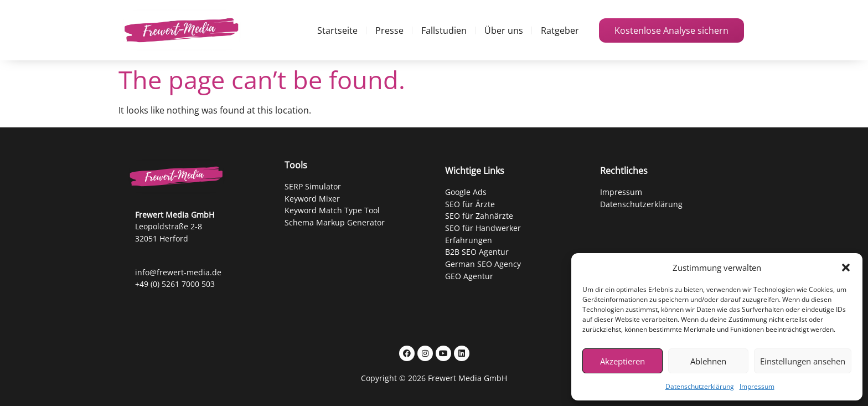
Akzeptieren (622, 361)
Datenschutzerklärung (700, 386)
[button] (846, 268)
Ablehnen (708, 361)
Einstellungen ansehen (803, 361)
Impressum (757, 386)
